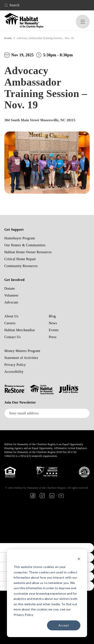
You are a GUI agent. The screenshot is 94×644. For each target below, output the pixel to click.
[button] (83, 22)
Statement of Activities (21, 358)
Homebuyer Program (20, 238)
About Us (11, 316)
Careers (10, 323)
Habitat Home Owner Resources (28, 252)
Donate (10, 288)
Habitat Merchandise (20, 330)
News (53, 323)
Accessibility (14, 372)
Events (54, 330)
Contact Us (13, 337)
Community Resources (21, 266)
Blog (52, 316)
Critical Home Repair (20, 259)
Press (53, 337)
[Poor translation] (3, 536)
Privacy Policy (15, 365)
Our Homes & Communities (25, 245)
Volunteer (11, 295)
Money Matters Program (22, 351)
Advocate (11, 302)
